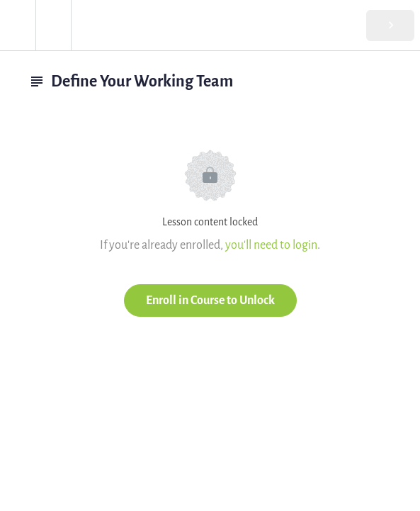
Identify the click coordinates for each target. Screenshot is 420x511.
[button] (18, 25)
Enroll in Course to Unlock (210, 300)
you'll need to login (271, 245)
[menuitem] (53, 25)
